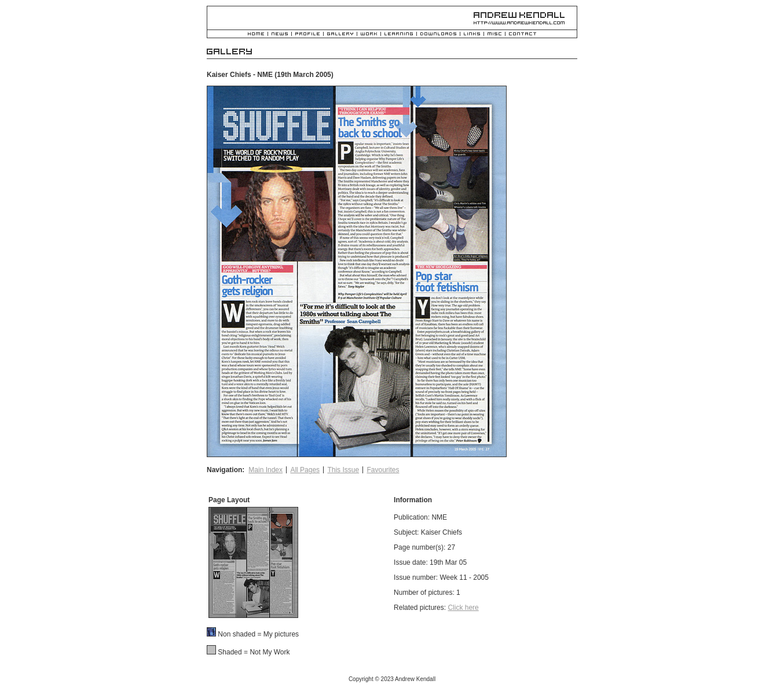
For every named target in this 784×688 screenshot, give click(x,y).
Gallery (340, 34)
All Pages (305, 470)
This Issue (343, 470)
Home (256, 34)
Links (472, 34)
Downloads (438, 34)
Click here (463, 608)
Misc (494, 34)
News (280, 34)
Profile (307, 34)
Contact (523, 34)
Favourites (383, 470)
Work (369, 34)
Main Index (265, 470)
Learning (399, 34)
